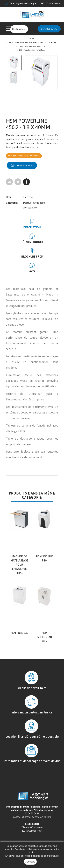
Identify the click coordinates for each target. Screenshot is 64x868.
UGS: (9, 197)
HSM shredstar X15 (45, 637)
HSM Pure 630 (19, 633)
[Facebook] (26, 182)
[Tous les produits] (18, 182)
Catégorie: (12, 203)
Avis (32, 271)
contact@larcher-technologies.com (32, 817)
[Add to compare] (9, 182)
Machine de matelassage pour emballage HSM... (19, 565)
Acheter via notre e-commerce (24, 156)
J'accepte (30, 862)
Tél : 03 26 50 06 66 (50, 3)
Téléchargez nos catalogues (21, 3)
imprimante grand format (44, 807)
